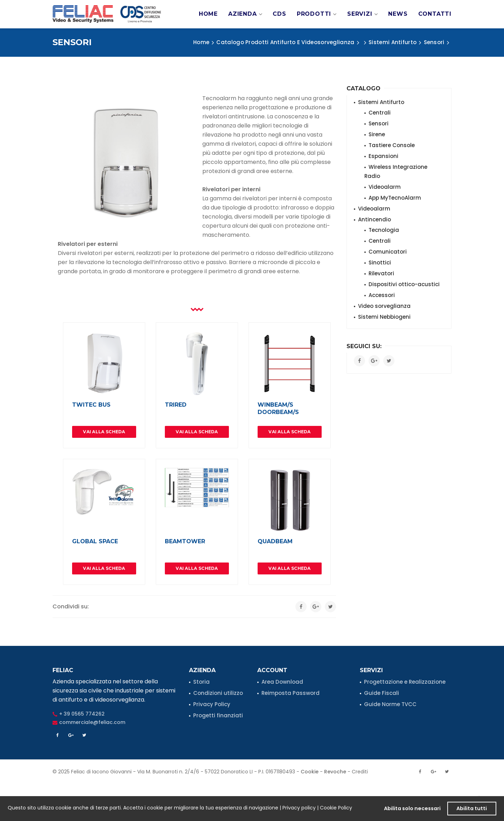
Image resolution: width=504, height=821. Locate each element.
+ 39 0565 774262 (82, 714)
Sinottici (380, 263)
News (398, 14)
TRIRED (176, 405)
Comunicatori (388, 252)
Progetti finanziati (218, 715)
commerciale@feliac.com (92, 722)
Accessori (382, 295)
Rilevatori (381, 273)
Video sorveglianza (384, 306)
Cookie (310, 772)
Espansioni (383, 156)
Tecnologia (384, 230)
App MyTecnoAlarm (395, 198)
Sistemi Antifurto (381, 102)
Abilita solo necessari (412, 808)
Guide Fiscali (381, 693)
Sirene (377, 134)
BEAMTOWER (185, 541)
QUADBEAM (275, 541)
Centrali (380, 113)
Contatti (435, 14)
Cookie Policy (336, 808)
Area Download (282, 682)
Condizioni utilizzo (218, 693)
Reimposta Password (290, 693)
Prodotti (317, 14)
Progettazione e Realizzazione (405, 682)
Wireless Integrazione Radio (396, 171)
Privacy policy (299, 808)
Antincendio (374, 219)
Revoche (335, 772)
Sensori (379, 123)
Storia (201, 682)
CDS (279, 14)
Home (208, 14)
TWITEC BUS (91, 405)
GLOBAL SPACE (95, 541)
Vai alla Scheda (104, 432)
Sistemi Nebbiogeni (384, 317)
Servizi (362, 14)
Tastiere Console (392, 145)
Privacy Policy (212, 704)
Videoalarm (385, 187)
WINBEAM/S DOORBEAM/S (278, 408)
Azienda (245, 14)
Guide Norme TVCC (390, 704)
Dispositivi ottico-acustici (404, 284)
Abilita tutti (472, 808)
